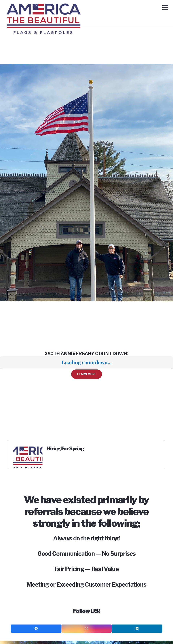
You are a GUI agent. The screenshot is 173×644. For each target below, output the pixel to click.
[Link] (44, 8)
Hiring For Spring (66, 449)
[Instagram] (86, 629)
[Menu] (165, 7)
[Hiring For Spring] (28, 448)
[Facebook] (36, 629)
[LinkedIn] (137, 629)
